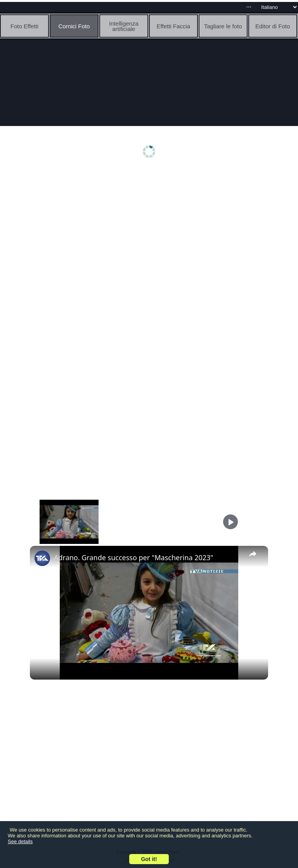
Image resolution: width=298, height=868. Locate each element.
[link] (42, 558)
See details (20, 841)
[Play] (230, 522)
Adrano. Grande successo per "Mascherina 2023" (134, 557)
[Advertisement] (149, 231)
